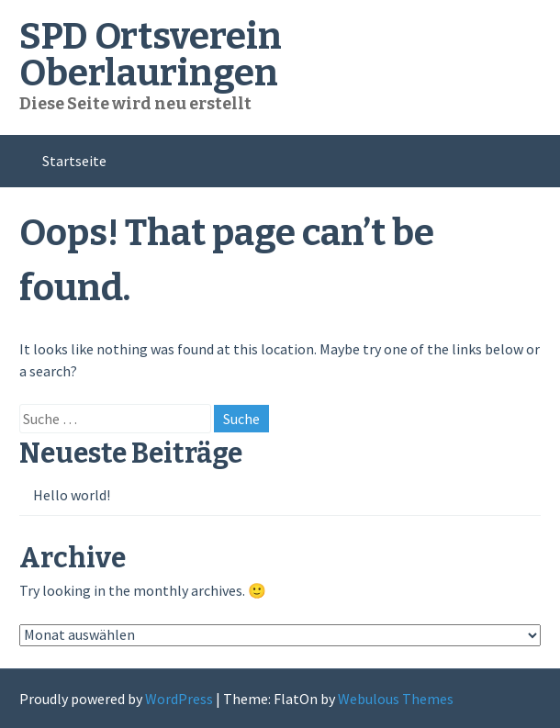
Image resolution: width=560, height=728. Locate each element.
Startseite (74, 161)
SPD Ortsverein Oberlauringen (151, 55)
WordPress (179, 699)
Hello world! (72, 495)
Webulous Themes (396, 699)
